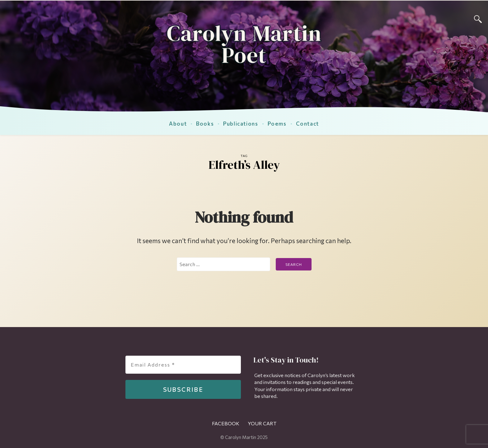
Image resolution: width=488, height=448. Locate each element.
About (178, 123)
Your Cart (262, 423)
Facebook (226, 423)
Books (205, 123)
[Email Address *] (183, 365)
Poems (277, 123)
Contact (307, 123)
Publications (241, 123)
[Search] (478, 18)
